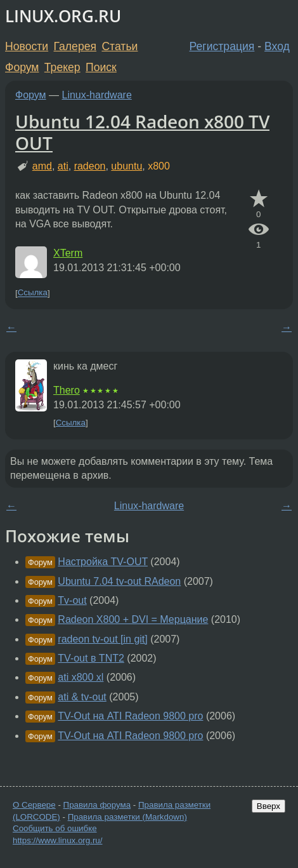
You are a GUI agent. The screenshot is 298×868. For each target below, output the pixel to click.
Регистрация (222, 46)
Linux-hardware (97, 95)
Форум (22, 67)
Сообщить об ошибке (55, 828)
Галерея (75, 46)
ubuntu (126, 166)
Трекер (62, 67)
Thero (67, 390)
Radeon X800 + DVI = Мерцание (133, 619)
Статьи (120, 46)
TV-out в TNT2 (91, 658)
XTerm (68, 253)
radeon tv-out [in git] (102, 639)
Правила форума (97, 805)
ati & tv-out (82, 697)
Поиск (101, 67)
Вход (277, 46)
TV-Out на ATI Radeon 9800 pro (130, 716)
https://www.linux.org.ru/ (57, 840)
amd (42, 166)
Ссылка (33, 293)
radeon (90, 166)
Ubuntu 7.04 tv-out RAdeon (119, 581)
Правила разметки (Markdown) (127, 817)
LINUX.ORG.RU (63, 16)
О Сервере (34, 805)
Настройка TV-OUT (103, 562)
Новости (27, 46)
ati (63, 166)
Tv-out (72, 600)
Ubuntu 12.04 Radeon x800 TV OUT (142, 132)
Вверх (269, 806)
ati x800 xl (81, 677)
